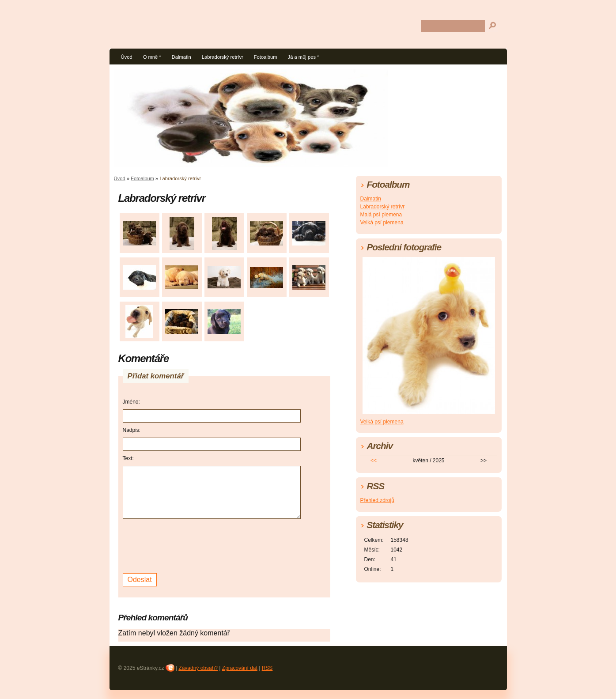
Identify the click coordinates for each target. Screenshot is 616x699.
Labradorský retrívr (223, 57)
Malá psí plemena (381, 215)
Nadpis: (132, 430)
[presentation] (190, 545)
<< (374, 461)
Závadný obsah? (198, 668)
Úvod (127, 57)
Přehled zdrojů (377, 500)
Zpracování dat (240, 668)
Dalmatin (181, 57)
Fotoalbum (266, 57)
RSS (267, 668)
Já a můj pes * (304, 57)
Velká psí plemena (382, 223)
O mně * (152, 57)
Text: (128, 458)
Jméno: (131, 402)
